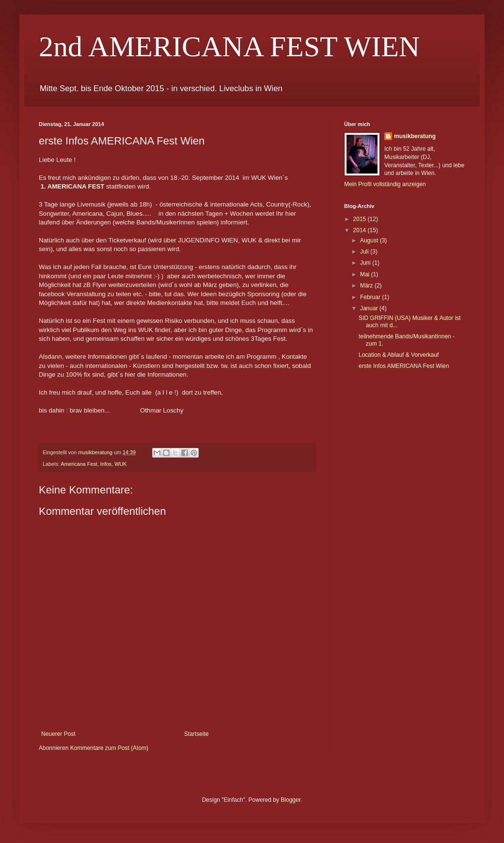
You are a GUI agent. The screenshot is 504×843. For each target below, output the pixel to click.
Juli (365, 252)
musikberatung (415, 136)
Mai (366, 274)
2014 (361, 230)
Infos (106, 464)
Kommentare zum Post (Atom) (109, 748)
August (370, 240)
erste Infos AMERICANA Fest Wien (404, 366)
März (367, 286)
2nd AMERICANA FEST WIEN (229, 47)
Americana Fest (79, 464)
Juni (366, 263)
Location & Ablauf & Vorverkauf (399, 355)
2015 (361, 219)
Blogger (291, 800)
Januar (370, 308)
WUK (120, 464)
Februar (371, 297)
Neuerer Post (58, 734)
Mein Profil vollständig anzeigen (385, 184)
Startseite (197, 734)
